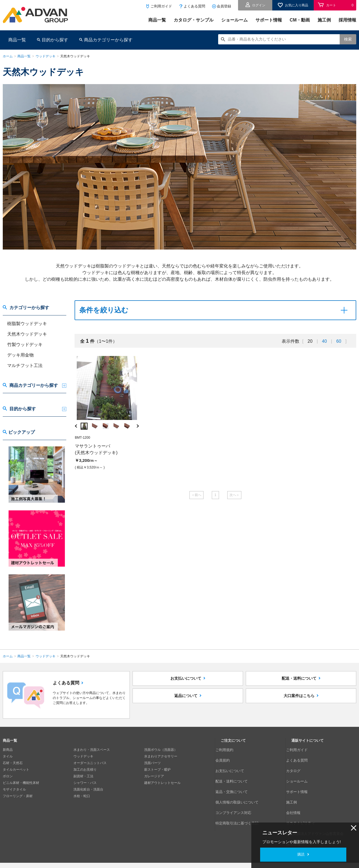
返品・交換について (236, 776)
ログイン (259, 5)
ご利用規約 (229, 750)
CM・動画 (300, 20)
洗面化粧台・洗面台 (88, 789)
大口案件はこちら (299, 707)
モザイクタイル (14, 789)
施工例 (324, 20)
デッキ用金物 (20, 355)
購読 (301, 854)
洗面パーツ (152, 763)
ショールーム (234, 20)
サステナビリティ (305, 796)
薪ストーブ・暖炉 (157, 770)
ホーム (8, 56)
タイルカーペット (16, 770)
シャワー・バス (85, 783)
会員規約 (227, 756)
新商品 (8, 750)
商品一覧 (157, 20)
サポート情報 (269, 20)
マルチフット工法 (25, 365)
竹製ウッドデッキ (25, 345)
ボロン (8, 776)
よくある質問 (194, 6)
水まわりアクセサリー (161, 756)
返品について (186, 707)
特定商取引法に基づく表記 (241, 796)
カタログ (298, 763)
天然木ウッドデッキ (27, 334)
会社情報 (298, 789)
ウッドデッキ (46, 56)
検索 (348, 39)
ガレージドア (154, 776)
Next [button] (138, 430)
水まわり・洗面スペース (92, 750)
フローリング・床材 (18, 796)
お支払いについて (186, 682)
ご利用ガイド (161, 6)
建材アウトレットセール (162, 783)
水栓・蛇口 (82, 796)
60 (339, 345)
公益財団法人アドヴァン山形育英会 (318, 803)
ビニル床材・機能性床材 (21, 783)
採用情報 (347, 20)
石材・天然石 (13, 763)
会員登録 (224, 6)
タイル (8, 756)
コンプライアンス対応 (237, 789)
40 (324, 345)
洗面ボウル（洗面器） (161, 750)
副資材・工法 (83, 776)
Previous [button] (76, 430)
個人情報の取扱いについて (241, 783)
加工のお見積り (85, 770)
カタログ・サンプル (194, 20)
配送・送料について (299, 682)
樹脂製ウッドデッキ (27, 324)
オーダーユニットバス (90, 763)
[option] (107, 417)
